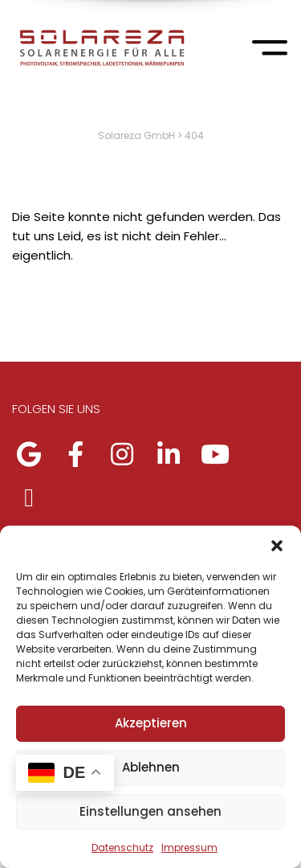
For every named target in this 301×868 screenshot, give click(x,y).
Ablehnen (151, 767)
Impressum (189, 848)
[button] (277, 546)
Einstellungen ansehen (150, 811)
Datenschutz (122, 848)
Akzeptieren (151, 723)
